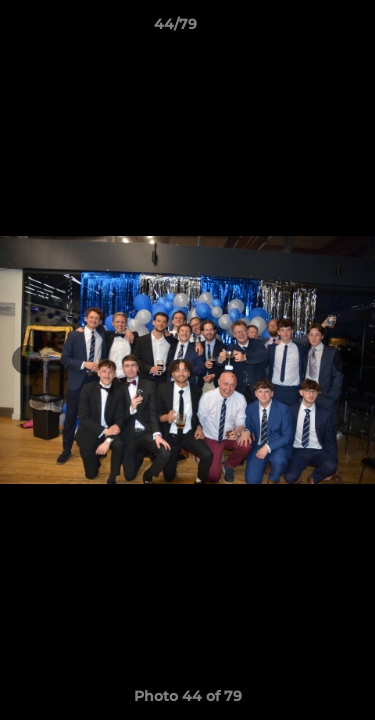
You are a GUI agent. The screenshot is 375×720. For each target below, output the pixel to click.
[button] (303, 29)
